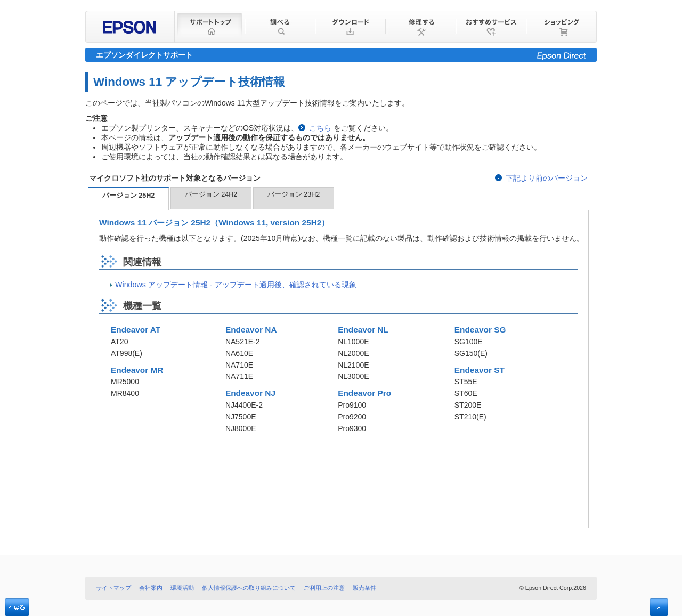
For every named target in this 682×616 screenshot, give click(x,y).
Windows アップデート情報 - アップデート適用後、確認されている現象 (236, 285)
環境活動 (182, 588)
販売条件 (364, 588)
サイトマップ (113, 588)
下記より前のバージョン (547, 178)
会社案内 (151, 588)
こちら (320, 128)
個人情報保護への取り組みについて (249, 588)
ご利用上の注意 (324, 588)
